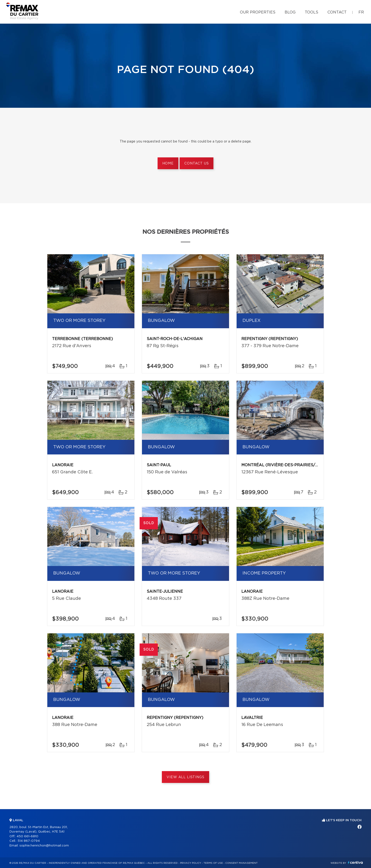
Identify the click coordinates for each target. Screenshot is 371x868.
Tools (311, 12)
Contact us (197, 164)
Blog (290, 12)
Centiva (355, 862)
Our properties (258, 12)
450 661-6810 (27, 836)
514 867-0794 (29, 841)
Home (168, 164)
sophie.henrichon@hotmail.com (44, 846)
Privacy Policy (191, 863)
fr (361, 12)
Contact (337, 12)
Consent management (241, 863)
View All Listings (185, 777)
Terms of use (213, 863)
